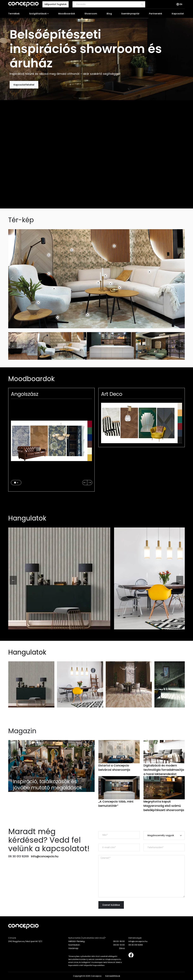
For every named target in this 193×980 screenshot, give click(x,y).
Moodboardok (67, 14)
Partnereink (156, 14)
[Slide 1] (15, 483)
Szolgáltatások (38, 14)
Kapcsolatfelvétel (24, 85)
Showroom (91, 14)
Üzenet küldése (111, 905)
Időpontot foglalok (56, 4)
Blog (109, 14)
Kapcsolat (178, 14)
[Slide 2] (18, 483)
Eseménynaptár (130, 14)
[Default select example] (164, 835)
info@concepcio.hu (45, 856)
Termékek (14, 14)
